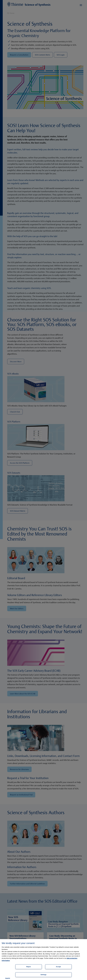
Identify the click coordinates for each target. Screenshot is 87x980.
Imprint (8, 978)
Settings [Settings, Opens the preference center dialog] (43, 975)
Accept (58, 967)
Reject (29, 967)
